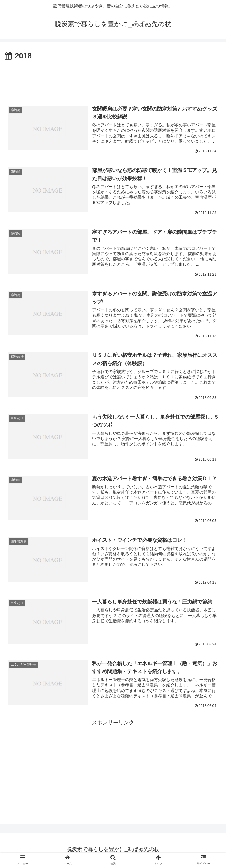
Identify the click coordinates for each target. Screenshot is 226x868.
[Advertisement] (113, 79)
